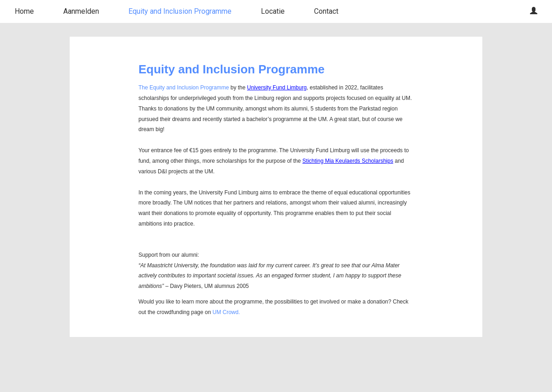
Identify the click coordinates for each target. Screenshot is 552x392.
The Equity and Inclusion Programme (184, 88)
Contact (326, 11)
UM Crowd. (226, 312)
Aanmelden (81, 11)
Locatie (273, 11)
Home (24, 11)
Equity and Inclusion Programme (180, 11)
